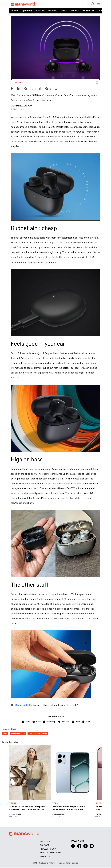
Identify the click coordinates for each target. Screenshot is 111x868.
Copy (86, 722)
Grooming (27, 11)
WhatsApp (49, 722)
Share (26, 722)
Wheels (75, 11)
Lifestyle (40, 11)
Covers (64, 11)
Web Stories (88, 11)
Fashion (15, 11)
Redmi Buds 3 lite (25, 705)
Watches (53, 11)
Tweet (37, 722)
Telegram (63, 722)
